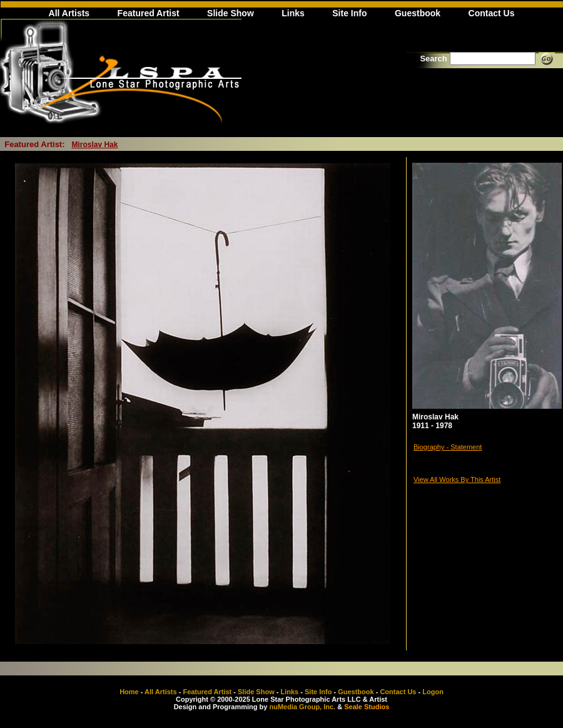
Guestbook (418, 13)
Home (129, 692)
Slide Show (231, 13)
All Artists (69, 13)
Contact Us (492, 13)
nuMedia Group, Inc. (302, 707)
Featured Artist (149, 13)
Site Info (349, 13)
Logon (433, 692)
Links (293, 13)
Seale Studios (367, 707)
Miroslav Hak (94, 145)
